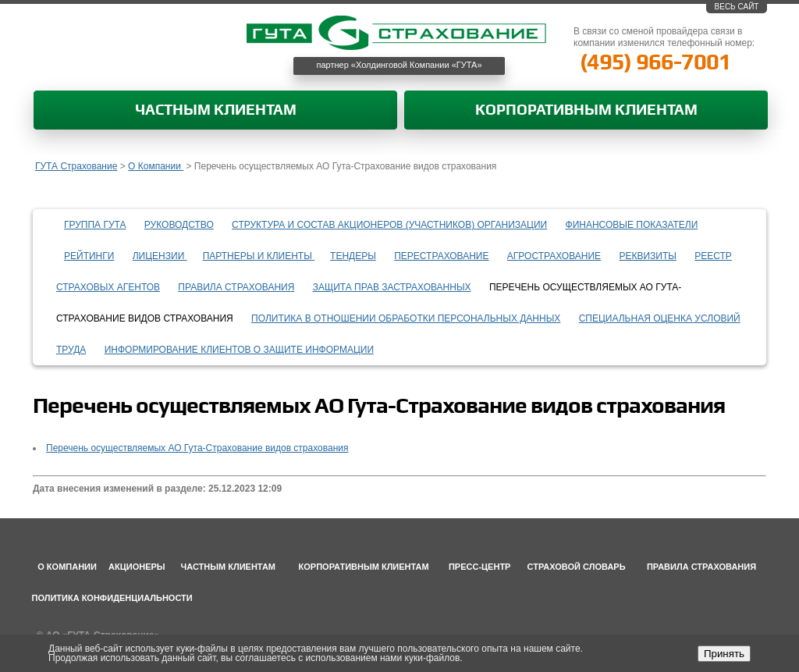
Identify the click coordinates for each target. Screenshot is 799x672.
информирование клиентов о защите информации (239, 350)
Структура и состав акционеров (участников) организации (389, 225)
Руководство (179, 225)
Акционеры (137, 567)
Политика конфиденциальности (112, 598)
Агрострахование (554, 256)
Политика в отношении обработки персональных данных (406, 318)
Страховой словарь (577, 567)
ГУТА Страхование (76, 166)
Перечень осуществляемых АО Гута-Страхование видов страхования (197, 448)
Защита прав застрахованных (392, 287)
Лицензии (160, 256)
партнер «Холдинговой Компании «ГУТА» (399, 65)
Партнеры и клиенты (259, 256)
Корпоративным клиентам (586, 110)
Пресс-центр (480, 567)
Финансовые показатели (632, 225)
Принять (724, 654)
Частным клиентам (216, 110)
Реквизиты (647, 256)
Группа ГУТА (95, 225)
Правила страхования (236, 287)
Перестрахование (441, 256)
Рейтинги (89, 256)
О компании (67, 567)
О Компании (156, 166)
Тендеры (353, 256)
